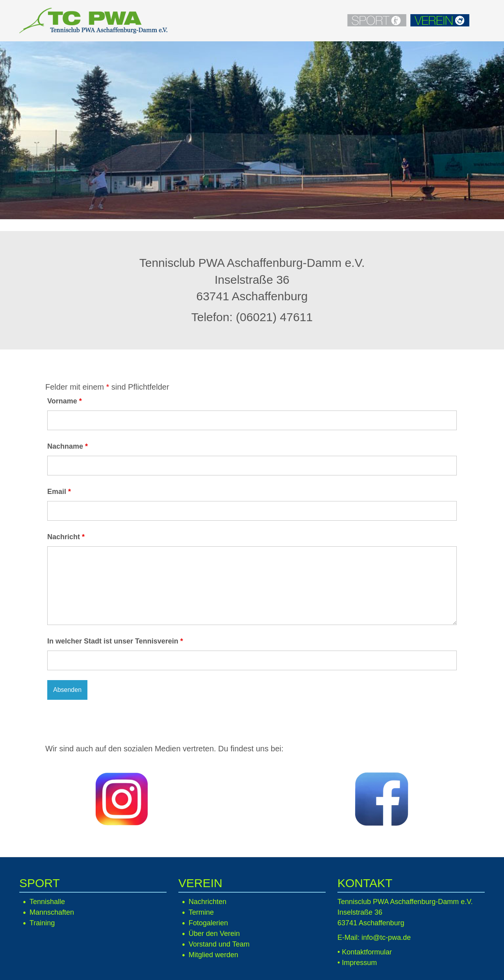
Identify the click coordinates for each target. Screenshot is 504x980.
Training (42, 923)
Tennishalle (47, 902)
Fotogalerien (208, 923)
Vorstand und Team (219, 944)
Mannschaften (52, 912)
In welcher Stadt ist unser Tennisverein (115, 641)
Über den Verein (214, 934)
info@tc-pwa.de (386, 937)
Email (59, 492)
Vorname (65, 401)
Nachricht (66, 537)
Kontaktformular (367, 952)
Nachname (68, 446)
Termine (201, 912)
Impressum (359, 963)
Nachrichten (208, 902)
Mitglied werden (213, 955)
